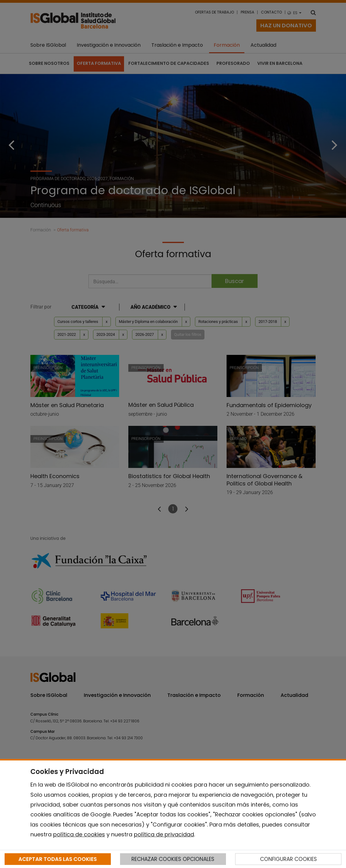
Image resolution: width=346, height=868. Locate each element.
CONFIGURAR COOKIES (288, 859)
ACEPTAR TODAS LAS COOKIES (58, 859)
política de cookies (79, 834)
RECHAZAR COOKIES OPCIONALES (173, 859)
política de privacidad (164, 834)
